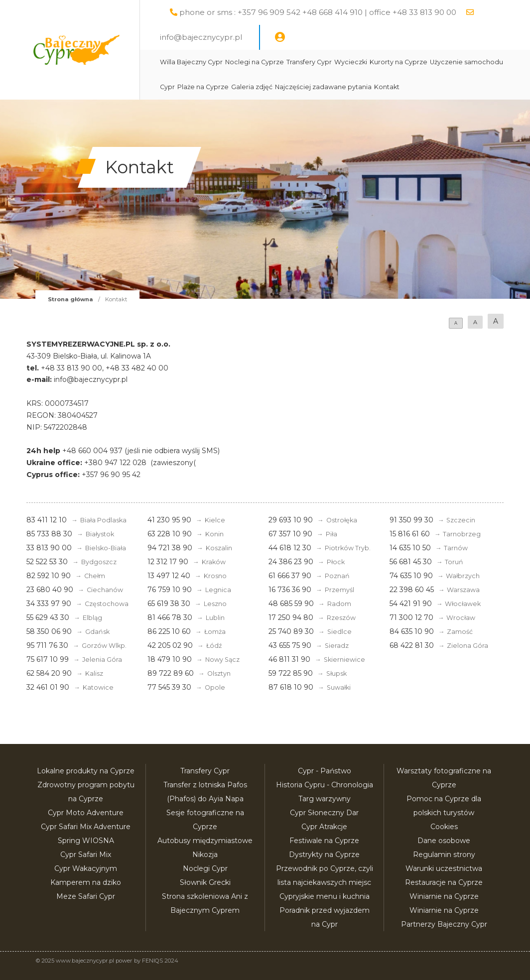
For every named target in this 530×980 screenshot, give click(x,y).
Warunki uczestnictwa (444, 868)
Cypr (167, 87)
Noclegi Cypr (205, 868)
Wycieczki (351, 62)
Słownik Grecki (205, 882)
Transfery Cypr (309, 62)
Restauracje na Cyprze (444, 882)
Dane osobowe (444, 841)
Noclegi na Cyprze (255, 62)
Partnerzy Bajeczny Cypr (444, 924)
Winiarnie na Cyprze (444, 896)
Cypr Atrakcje (324, 827)
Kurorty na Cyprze (398, 62)
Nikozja (205, 855)
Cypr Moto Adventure (86, 813)
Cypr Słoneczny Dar (324, 813)
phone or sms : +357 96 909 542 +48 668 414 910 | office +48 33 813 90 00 (318, 12)
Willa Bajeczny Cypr (191, 62)
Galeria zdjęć (252, 87)
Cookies (444, 827)
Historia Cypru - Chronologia (325, 785)
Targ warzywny (325, 799)
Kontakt (387, 87)
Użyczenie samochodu (466, 62)
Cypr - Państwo (325, 771)
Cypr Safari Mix (86, 855)
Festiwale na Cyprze (324, 841)
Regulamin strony (444, 855)
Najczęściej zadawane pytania (323, 87)
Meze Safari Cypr (86, 896)
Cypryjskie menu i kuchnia (325, 896)
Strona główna (70, 299)
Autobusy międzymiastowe (205, 841)
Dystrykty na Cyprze (324, 855)
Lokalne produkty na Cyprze (86, 771)
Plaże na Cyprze (203, 87)
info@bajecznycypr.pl (201, 37)
